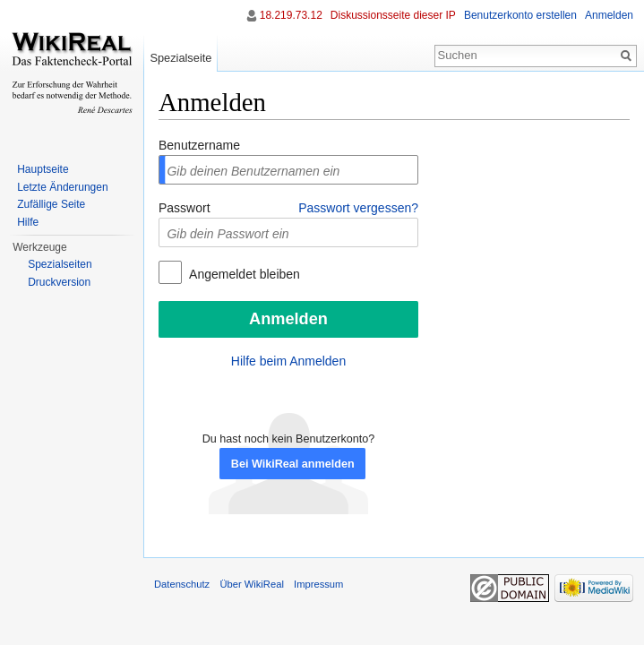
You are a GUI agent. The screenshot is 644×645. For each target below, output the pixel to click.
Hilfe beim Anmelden (288, 361)
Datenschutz (182, 584)
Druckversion (59, 282)
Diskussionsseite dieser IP (393, 15)
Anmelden (609, 15)
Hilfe (28, 222)
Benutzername (199, 145)
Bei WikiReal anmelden (293, 464)
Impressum (318, 584)
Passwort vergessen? (358, 208)
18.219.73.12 (291, 15)
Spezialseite (180, 58)
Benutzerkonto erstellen (520, 15)
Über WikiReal (252, 584)
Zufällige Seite (51, 204)
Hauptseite (43, 169)
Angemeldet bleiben (243, 274)
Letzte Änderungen (62, 187)
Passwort (185, 208)
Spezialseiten (60, 264)
